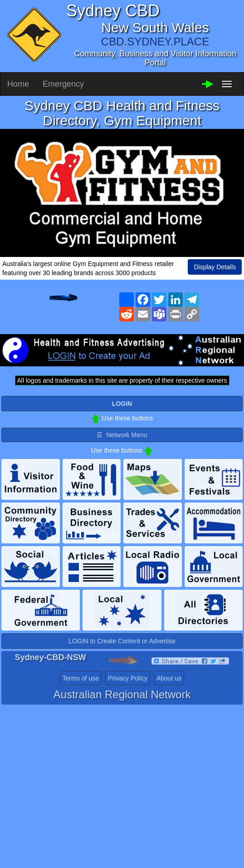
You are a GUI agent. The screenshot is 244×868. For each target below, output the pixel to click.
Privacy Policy (128, 678)
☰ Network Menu (122, 435)
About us (169, 678)
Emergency (63, 84)
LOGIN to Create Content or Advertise (122, 641)
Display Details (215, 267)
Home (18, 84)
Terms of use (81, 678)
